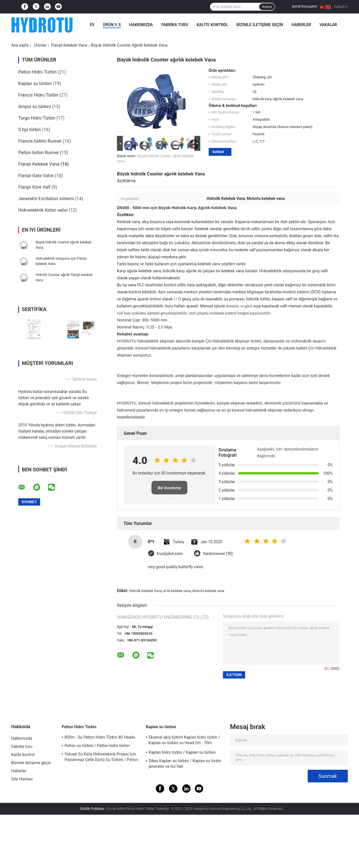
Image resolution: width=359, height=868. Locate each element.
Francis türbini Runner (40, 141)
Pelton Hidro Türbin (37, 72)
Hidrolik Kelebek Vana (145, 591)
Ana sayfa (20, 45)
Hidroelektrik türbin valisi (43, 210)
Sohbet (218, 152)
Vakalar (328, 25)
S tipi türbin (30, 130)
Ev (92, 25)
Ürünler (40, 45)
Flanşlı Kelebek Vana (69, 45)
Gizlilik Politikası (92, 809)
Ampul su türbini (34, 107)
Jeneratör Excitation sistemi (46, 199)
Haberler (301, 25)
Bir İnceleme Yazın (169, 490)
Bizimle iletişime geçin (260, 25)
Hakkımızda (141, 25)
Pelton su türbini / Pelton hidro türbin (97, 746)
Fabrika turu (175, 25)
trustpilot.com (170, 554)
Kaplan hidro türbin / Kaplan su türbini (182, 752)
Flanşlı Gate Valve (36, 176)
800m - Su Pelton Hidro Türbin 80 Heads (100, 737)
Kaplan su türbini (35, 84)
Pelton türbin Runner (39, 153)
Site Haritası (22, 779)
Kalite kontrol (212, 25)
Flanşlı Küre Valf (34, 187)
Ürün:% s (112, 25)
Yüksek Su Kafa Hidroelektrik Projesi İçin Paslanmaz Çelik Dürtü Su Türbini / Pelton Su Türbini (101, 758)
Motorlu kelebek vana (208, 591)
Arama (267, 7)
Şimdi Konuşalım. (305, 6)
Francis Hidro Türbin (38, 95)
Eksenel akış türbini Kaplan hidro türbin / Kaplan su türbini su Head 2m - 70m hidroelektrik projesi (184, 741)
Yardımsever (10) (218, 554)
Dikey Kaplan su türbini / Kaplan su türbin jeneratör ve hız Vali (185, 764)
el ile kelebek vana (177, 591)
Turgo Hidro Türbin (37, 118)
